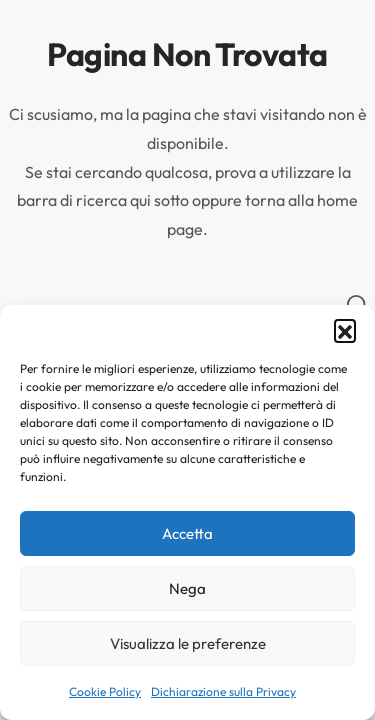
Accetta (187, 533)
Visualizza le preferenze (188, 643)
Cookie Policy (105, 691)
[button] (345, 330)
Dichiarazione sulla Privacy (223, 691)
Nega (187, 588)
